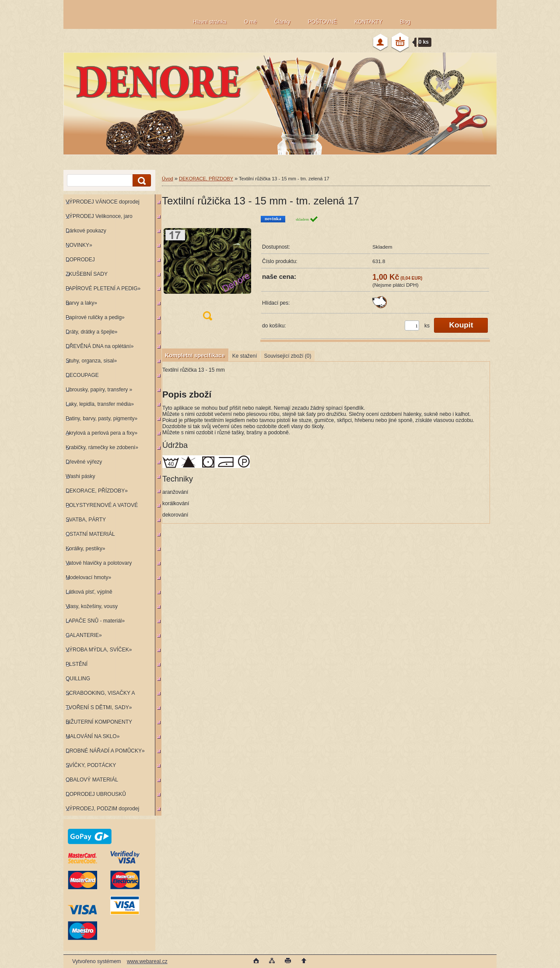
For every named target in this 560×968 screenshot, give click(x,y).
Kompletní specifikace (195, 355)
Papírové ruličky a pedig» (95, 317)
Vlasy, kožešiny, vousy (92, 606)
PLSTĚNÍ (77, 664)
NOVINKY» (79, 245)
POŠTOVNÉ (322, 22)
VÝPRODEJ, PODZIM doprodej (102, 809)
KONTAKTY (368, 22)
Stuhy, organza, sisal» (91, 361)
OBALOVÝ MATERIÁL (92, 780)
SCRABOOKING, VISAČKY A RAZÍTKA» (99, 695)
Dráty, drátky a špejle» (92, 332)
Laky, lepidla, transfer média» (100, 404)
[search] (140, 181)
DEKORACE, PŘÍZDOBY (206, 179)
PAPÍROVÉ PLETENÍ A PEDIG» (103, 289)
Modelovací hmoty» (88, 577)
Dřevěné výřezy (84, 462)
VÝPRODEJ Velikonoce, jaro (99, 216)
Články (282, 22)
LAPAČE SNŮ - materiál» (95, 621)
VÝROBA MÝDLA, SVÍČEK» (99, 650)
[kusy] (412, 326)
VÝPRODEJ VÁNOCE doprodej (103, 202)
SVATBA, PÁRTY (86, 520)
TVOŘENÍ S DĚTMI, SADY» (99, 708)
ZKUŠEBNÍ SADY (87, 274)
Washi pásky (80, 476)
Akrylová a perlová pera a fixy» (101, 433)
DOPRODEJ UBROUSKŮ (96, 794)
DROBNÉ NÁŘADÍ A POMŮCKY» (105, 751)
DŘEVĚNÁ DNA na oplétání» (100, 346)
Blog (405, 22)
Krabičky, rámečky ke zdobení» (102, 447)
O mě (250, 22)
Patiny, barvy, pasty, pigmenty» (101, 419)
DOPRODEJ (80, 260)
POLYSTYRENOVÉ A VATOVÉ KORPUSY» (101, 507)
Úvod (168, 179)
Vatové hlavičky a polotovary (99, 563)
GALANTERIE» (84, 635)
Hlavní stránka (210, 22)
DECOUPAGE (82, 375)
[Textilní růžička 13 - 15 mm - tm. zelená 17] (207, 271)
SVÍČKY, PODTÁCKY (91, 765)
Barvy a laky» (81, 303)
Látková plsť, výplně (89, 592)
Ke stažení (245, 356)
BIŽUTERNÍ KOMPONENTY (99, 722)
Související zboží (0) (287, 356)
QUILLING (78, 679)
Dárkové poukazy (86, 231)
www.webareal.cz (147, 961)
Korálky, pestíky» (85, 549)
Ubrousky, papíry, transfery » (99, 390)
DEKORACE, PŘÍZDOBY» (97, 491)
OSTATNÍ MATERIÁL (90, 534)
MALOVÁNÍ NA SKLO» (93, 736)
